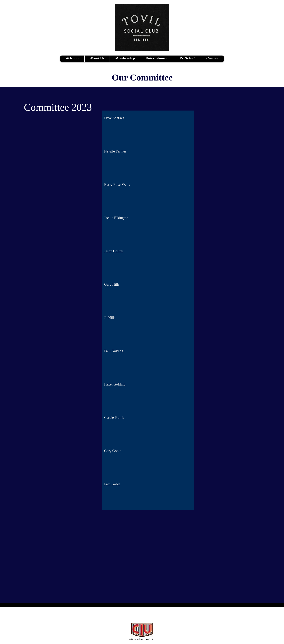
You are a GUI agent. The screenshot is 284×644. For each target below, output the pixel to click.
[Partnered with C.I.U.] (142, 630)
